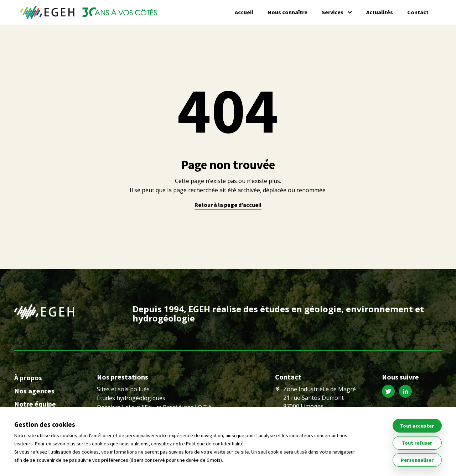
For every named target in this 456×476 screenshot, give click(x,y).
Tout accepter (417, 426)
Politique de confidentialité (215, 444)
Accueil (244, 12)
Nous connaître (287, 12)
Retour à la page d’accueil (228, 205)
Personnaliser (417, 460)
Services (333, 12)
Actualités (380, 12)
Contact (418, 12)
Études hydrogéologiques (131, 398)
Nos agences (34, 391)
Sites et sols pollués (123, 389)
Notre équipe (35, 404)
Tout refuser (417, 443)
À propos (28, 378)
